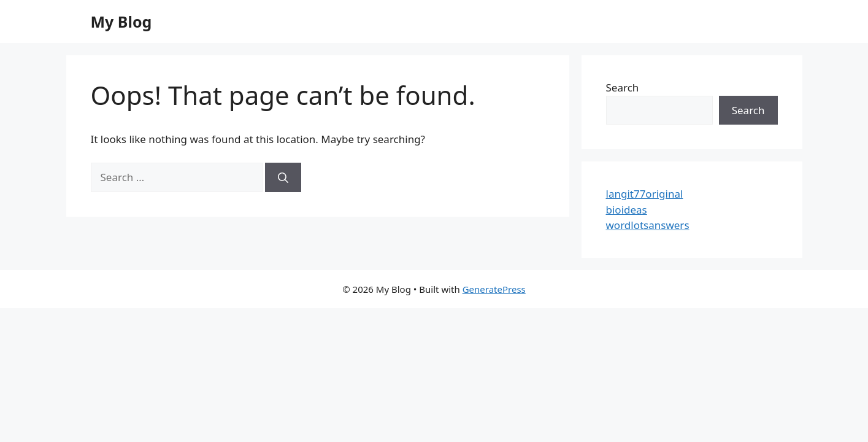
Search (623, 87)
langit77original (645, 194)
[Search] (283, 177)
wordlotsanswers (648, 225)
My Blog (121, 21)
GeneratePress (494, 289)
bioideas (627, 210)
